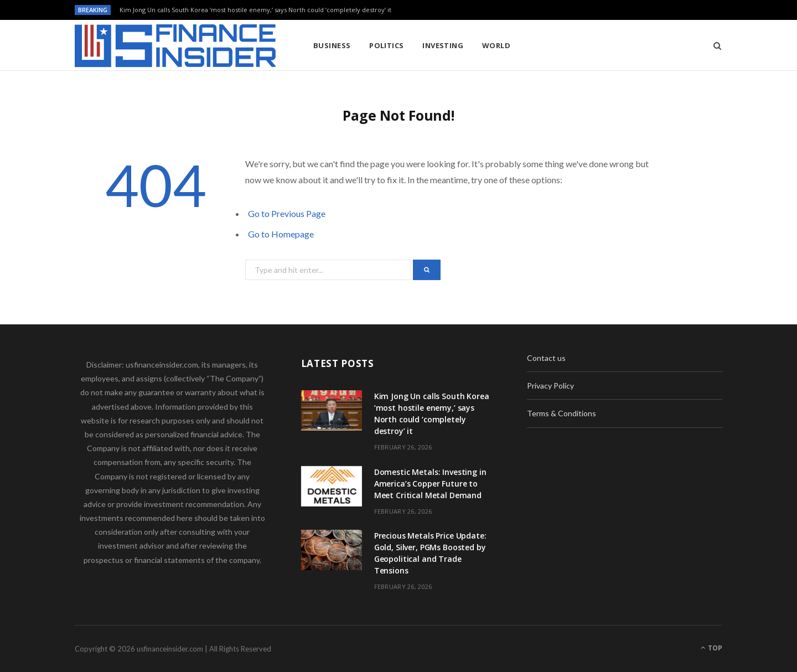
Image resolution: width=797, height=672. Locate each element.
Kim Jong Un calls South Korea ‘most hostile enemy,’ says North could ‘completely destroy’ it (255, 10)
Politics (387, 45)
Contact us (546, 358)
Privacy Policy (550, 386)
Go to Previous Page (287, 213)
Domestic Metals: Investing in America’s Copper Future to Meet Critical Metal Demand (430, 484)
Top (711, 648)
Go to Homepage (281, 234)
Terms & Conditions (561, 413)
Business (332, 45)
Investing (443, 45)
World (496, 45)
